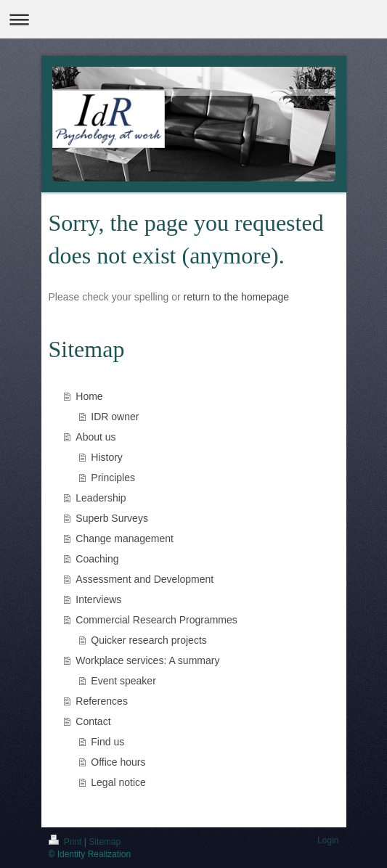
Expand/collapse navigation (193, 19)
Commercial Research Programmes (156, 620)
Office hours (118, 762)
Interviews (98, 599)
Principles (113, 478)
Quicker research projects (149, 640)
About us (95, 437)
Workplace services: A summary (147, 660)
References (102, 701)
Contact (93, 721)
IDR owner (115, 417)
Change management (125, 539)
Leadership (101, 498)
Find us (107, 742)
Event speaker (123, 681)
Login (328, 840)
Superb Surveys (112, 518)
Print (66, 842)
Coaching (97, 559)
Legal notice (118, 782)
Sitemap (105, 842)
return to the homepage (237, 297)
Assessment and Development (144, 579)
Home (89, 396)
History (107, 457)
